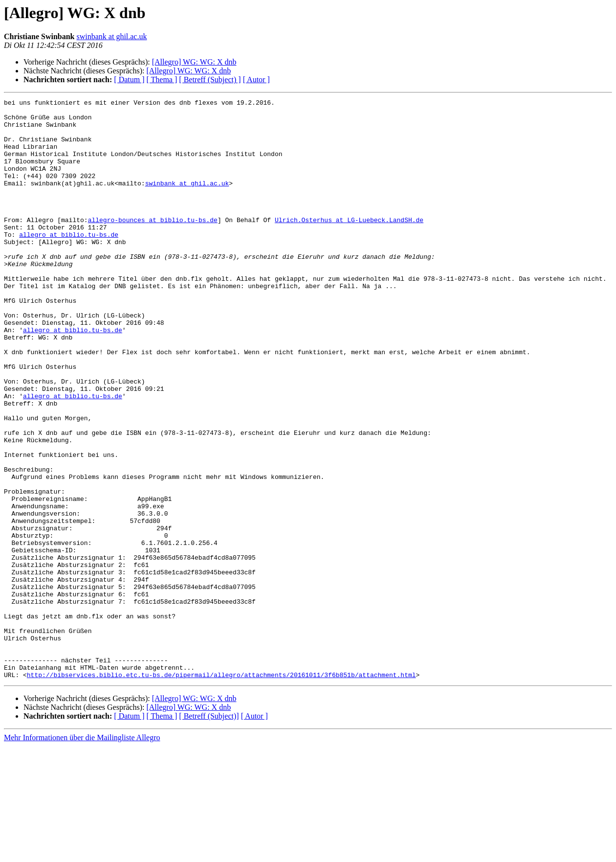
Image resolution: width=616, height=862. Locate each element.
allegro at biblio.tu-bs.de (69, 262)
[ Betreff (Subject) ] (210, 79)
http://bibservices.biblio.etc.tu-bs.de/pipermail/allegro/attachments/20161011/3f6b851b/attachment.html (221, 791)
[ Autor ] (256, 79)
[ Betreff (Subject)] (209, 832)
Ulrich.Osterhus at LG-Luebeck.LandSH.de (349, 245)
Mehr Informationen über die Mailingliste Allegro (82, 853)
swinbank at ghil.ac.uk (112, 36)
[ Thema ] (162, 79)
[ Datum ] (129, 79)
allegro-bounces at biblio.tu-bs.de (153, 245)
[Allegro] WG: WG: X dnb (194, 62)
